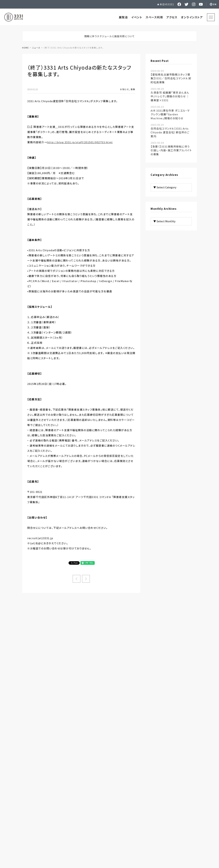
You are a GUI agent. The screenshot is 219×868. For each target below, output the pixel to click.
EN (215, 4)
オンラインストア (192, 17)
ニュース (36, 48)
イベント (137, 17)
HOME (25, 48)
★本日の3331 (165, 4)
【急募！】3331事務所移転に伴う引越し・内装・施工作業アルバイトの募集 (171, 148)
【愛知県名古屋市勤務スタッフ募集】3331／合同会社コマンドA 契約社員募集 (171, 77)
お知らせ (124, 89)
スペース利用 (154, 17)
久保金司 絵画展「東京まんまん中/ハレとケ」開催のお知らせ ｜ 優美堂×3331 (170, 95)
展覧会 (123, 17)
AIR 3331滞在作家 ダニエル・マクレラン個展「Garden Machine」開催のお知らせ (170, 113)
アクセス (172, 17)
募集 (133, 89)
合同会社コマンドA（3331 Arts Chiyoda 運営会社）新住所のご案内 (170, 130)
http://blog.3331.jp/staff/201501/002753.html (80, 142)
